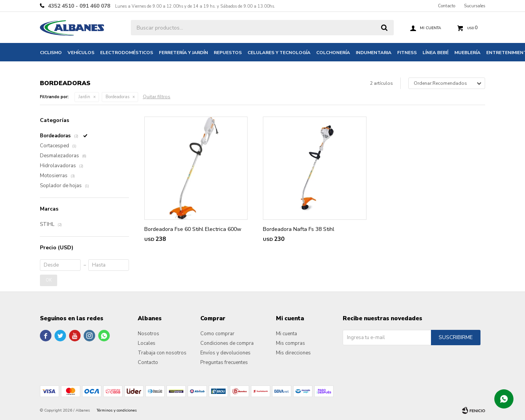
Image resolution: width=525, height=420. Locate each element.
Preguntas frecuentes (224, 362)
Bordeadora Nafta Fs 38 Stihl (299, 229)
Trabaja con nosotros (162, 353)
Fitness (407, 53)
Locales (147, 343)
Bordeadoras (117, 97)
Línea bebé (436, 53)
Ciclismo (51, 53)
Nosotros (149, 334)
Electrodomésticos (127, 53)
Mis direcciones (293, 353)
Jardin (84, 97)
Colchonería (333, 53)
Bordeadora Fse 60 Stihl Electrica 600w (193, 229)
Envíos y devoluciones (225, 353)
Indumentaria (374, 53)
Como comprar (217, 334)
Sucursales (475, 6)
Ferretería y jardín (183, 53)
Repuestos (228, 53)
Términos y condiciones (117, 410)
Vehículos (81, 53)
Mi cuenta (286, 334)
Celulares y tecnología (279, 53)
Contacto (447, 6)
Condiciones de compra (227, 343)
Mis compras (291, 343)
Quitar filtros (157, 97)
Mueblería (467, 53)
